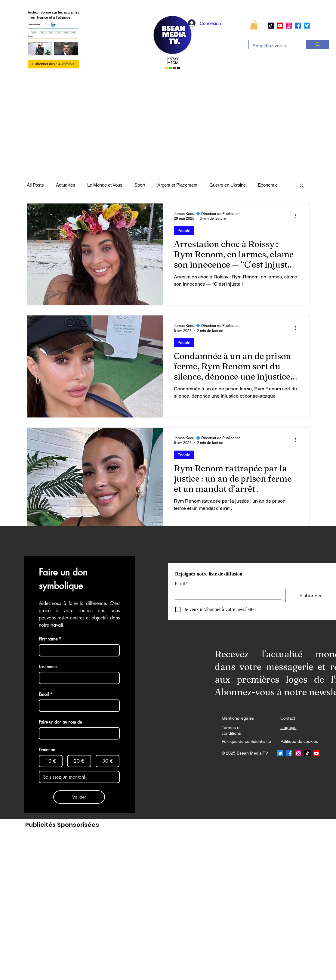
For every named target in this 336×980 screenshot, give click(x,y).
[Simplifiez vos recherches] (273, 46)
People (184, 231)
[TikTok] (271, 26)
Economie (268, 185)
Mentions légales (238, 718)
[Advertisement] (149, 905)
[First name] (77, 650)
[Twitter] (307, 26)
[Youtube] (280, 26)
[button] (254, 25)
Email (182, 584)
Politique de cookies (299, 741)
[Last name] (77, 678)
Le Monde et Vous (105, 185)
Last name (48, 667)
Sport (140, 185)
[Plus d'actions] (297, 216)
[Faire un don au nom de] (77, 733)
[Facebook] (298, 26)
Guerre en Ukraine (228, 185)
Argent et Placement (177, 185)
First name (50, 639)
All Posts (35, 185)
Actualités (66, 185)
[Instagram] (289, 26)
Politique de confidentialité (246, 741)
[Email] (226, 594)
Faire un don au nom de (60, 722)
